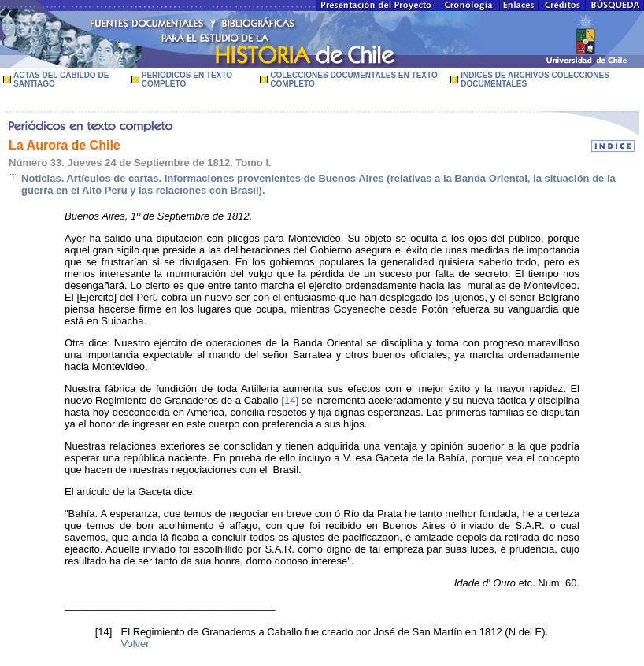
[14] (290, 400)
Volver (135, 644)
